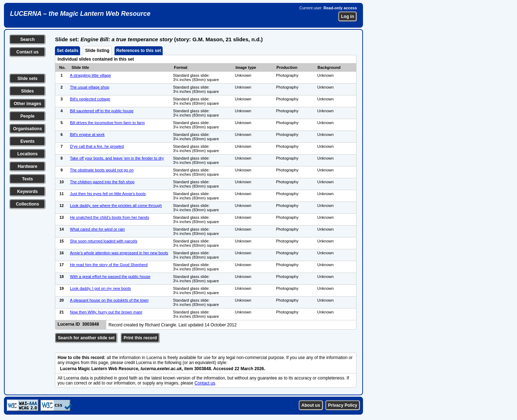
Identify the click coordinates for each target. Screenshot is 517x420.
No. (62, 67)
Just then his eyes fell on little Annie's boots (108, 194)
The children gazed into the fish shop (102, 182)
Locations (27, 154)
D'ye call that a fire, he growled (97, 146)
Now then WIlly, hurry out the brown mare (106, 312)
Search (27, 39)
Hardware (27, 166)
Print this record (140, 338)
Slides (27, 91)
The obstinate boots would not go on (102, 170)
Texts (27, 179)
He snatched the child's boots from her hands (110, 217)
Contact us (27, 52)
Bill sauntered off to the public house (102, 111)
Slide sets (27, 79)
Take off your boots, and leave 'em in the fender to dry (117, 158)
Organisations (27, 129)
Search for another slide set (86, 338)
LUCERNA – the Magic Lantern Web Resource (80, 14)
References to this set (139, 51)
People (27, 116)
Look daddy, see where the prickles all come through (116, 206)
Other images (27, 104)
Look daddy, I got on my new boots (101, 288)
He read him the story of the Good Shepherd (109, 265)
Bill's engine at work (87, 135)
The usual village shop (90, 87)
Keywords (27, 192)
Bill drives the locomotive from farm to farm (107, 123)
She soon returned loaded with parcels (104, 241)
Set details (67, 51)
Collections (27, 204)
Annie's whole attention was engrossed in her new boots (119, 253)
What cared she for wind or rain (97, 229)
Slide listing (97, 51)
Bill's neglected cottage (90, 99)
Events (27, 141)
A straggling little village (90, 75)
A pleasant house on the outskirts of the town (109, 300)
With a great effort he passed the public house (110, 277)
